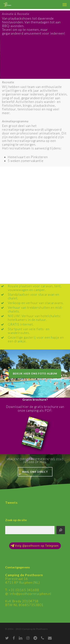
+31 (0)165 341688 (24, 590)
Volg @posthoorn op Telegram (35, 546)
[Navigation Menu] (65, 4)
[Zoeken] (61, 530)
